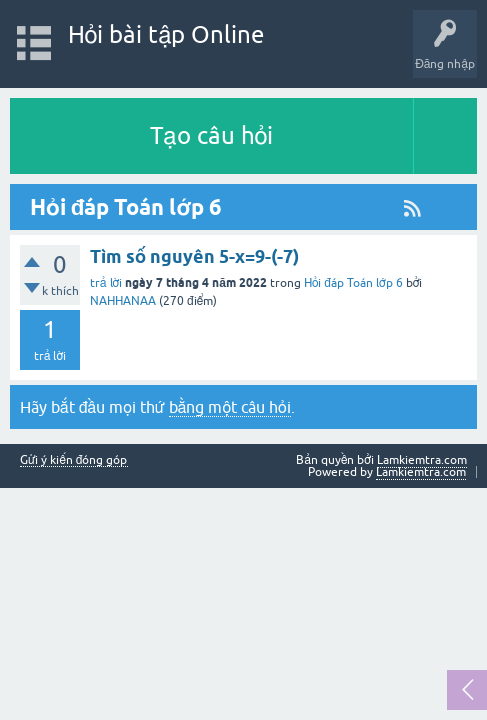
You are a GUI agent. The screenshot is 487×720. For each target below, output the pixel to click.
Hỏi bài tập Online (166, 34)
